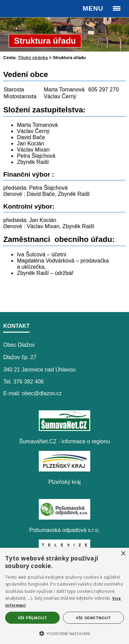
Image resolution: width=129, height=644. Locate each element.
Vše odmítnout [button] (93, 618)
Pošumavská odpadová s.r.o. (64, 530)
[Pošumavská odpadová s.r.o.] (64, 518)
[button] (64, 633)
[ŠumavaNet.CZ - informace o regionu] (64, 429)
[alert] (64, 596)
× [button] (123, 554)
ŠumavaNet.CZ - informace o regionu (65, 441)
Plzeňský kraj (64, 482)
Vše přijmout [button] (33, 618)
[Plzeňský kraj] (64, 470)
